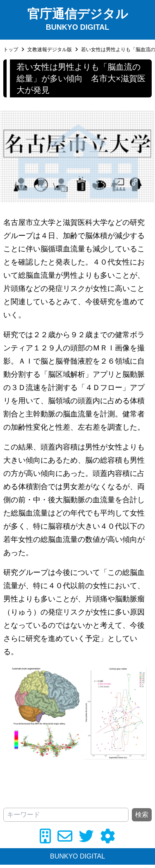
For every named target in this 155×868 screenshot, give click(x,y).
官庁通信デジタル (78, 14)
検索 (142, 815)
